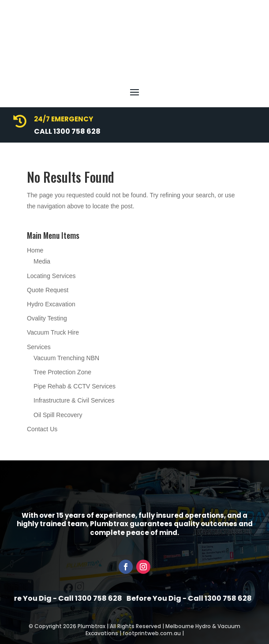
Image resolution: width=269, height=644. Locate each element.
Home (35, 250)
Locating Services (51, 276)
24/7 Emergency (64, 119)
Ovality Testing (47, 318)
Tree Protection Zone (62, 372)
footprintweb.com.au (152, 633)
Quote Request (48, 290)
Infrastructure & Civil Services (74, 400)
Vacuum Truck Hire (53, 332)
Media (42, 261)
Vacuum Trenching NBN (66, 358)
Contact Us (42, 429)
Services (39, 347)
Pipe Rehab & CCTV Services (75, 386)
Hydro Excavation (51, 304)
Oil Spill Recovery (58, 415)
